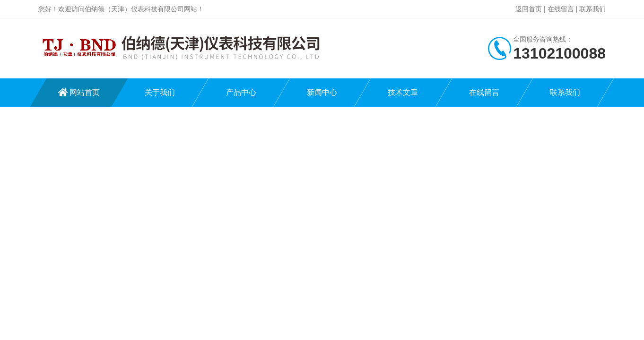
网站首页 (85, 92)
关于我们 (160, 92)
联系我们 (592, 9)
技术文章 (403, 92)
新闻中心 (322, 92)
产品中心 (241, 92)
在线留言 (561, 9)
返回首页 (529, 9)
